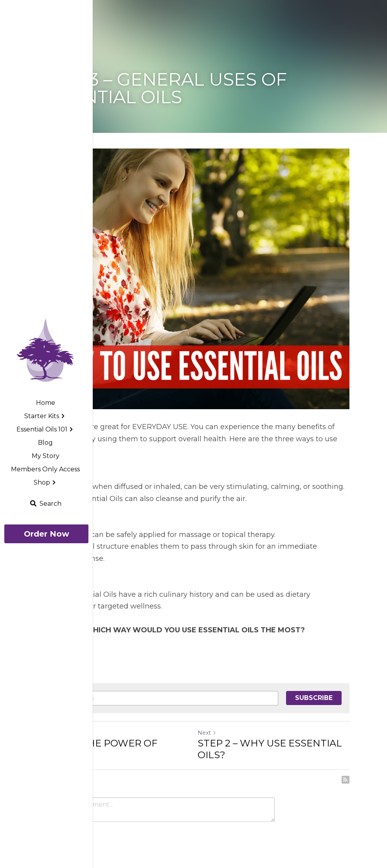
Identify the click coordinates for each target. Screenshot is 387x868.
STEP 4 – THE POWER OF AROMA (98, 749)
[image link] (46, 351)
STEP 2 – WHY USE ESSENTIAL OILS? (270, 749)
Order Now (47, 534)
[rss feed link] (346, 780)
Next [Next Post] (207, 733)
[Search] (46, 504)
